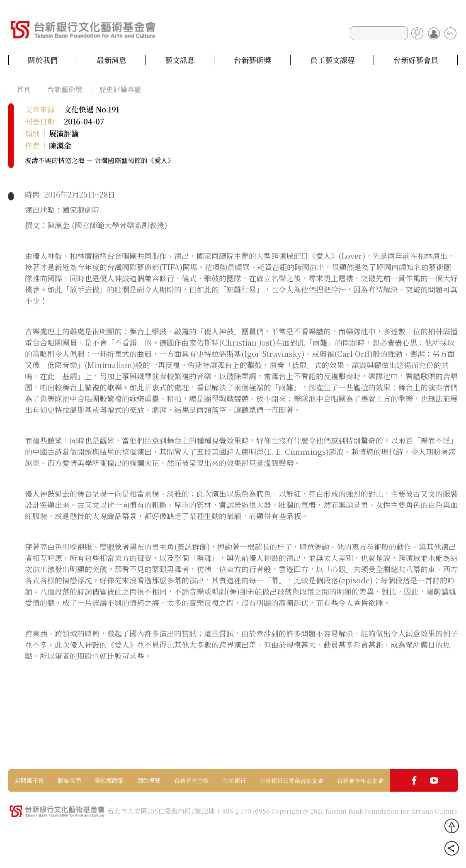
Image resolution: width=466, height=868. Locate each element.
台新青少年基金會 (360, 780)
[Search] (379, 33)
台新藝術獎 (252, 60)
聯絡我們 (69, 780)
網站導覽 (149, 780)
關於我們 (43, 60)
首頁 (24, 89)
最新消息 (112, 60)
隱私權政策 (109, 780)
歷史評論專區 (120, 89)
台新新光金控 (192, 780)
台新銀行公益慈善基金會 (291, 780)
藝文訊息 (180, 60)
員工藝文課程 (333, 60)
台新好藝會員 (416, 60)
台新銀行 (234, 780)
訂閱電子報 (29, 780)
